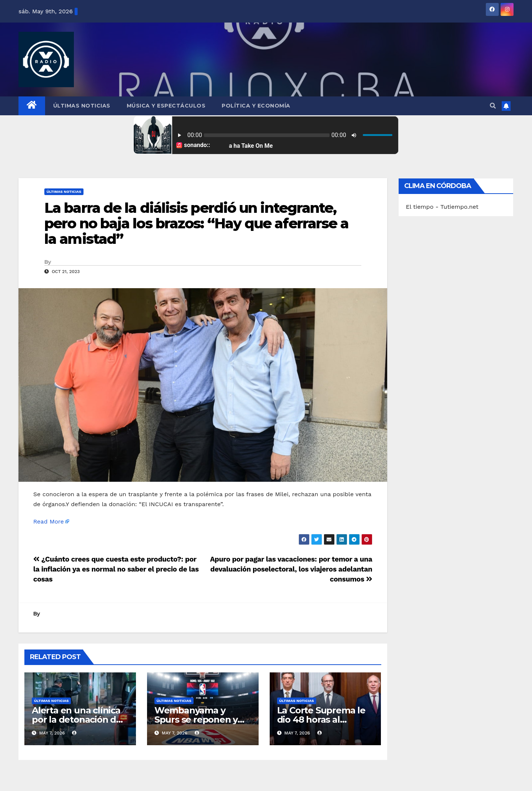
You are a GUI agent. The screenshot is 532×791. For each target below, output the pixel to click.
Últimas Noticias (82, 106)
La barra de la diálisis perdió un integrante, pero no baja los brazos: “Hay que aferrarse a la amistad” (197, 223)
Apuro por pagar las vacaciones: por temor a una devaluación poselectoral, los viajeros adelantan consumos (291, 569)
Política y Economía (256, 106)
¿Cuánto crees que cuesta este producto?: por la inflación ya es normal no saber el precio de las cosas (116, 569)
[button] (493, 106)
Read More (49, 521)
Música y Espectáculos (166, 106)
